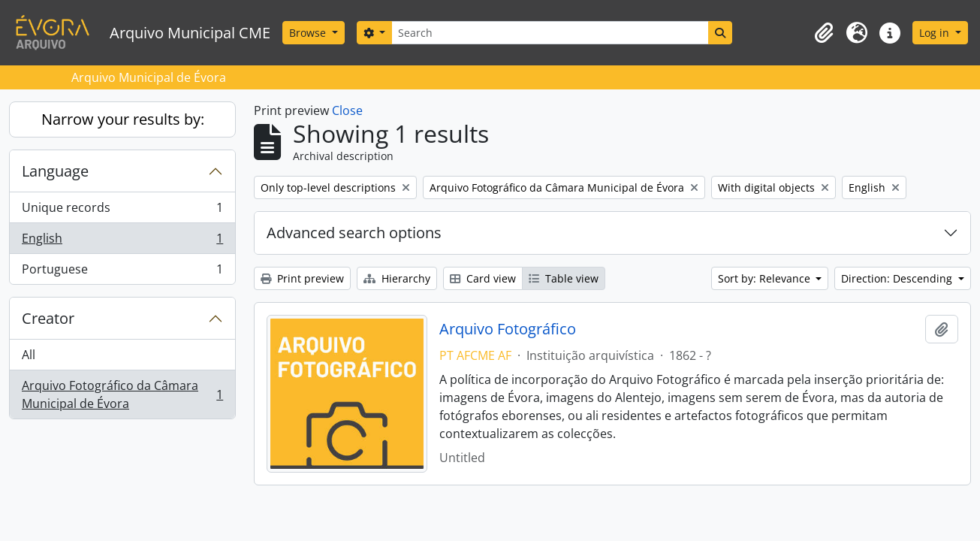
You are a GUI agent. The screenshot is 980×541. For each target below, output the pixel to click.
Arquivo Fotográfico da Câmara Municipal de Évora (122, 394)
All (29, 355)
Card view (483, 278)
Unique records (122, 211)
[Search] (550, 33)
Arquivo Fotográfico (508, 329)
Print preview (302, 278)
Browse (309, 33)
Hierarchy (397, 278)
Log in (936, 33)
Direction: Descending (898, 278)
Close (347, 110)
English (122, 242)
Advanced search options (354, 233)
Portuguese (122, 272)
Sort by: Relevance (766, 278)
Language (55, 171)
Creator (48, 318)
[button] (824, 33)
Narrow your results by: (123, 119)
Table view (564, 278)
